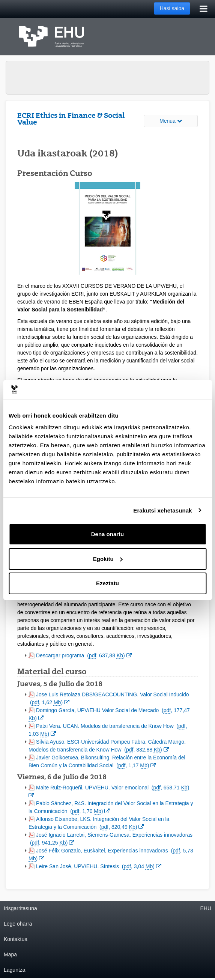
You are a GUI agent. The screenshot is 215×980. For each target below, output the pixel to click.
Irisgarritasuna (20, 908)
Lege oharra (18, 924)
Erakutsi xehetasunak (162, 510)
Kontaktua (16, 939)
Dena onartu (108, 534)
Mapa (10, 954)
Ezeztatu (108, 583)
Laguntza (15, 970)
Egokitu (108, 559)
